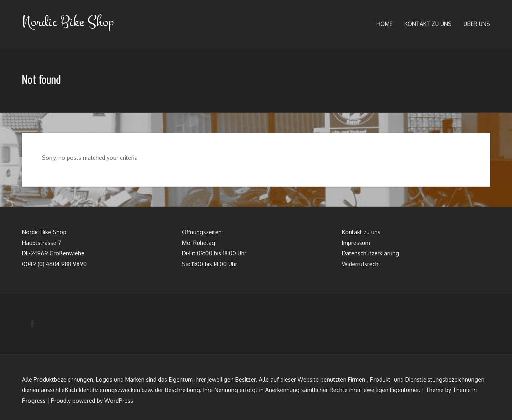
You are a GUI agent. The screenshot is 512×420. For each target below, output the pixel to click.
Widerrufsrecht (361, 264)
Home (384, 24)
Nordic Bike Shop (68, 22)
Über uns (477, 24)
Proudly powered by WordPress (92, 401)
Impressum (356, 243)
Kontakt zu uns (428, 24)
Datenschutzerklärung (371, 253)
